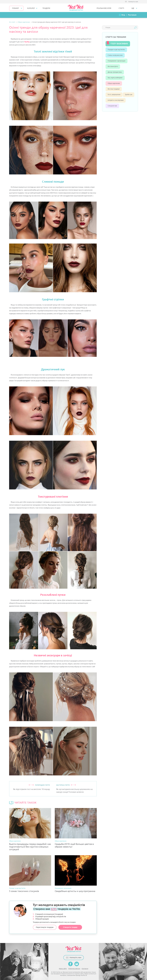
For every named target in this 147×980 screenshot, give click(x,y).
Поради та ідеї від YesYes (17, 888)
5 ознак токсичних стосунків (24, 891)
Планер (16, 8)
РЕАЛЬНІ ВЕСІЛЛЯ (104, 8)
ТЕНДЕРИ (46, 8)
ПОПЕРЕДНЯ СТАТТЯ (42, 785)
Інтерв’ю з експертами (116, 100)
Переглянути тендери (45, 927)
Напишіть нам (133, 2)
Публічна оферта (74, 969)
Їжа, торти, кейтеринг (115, 78)
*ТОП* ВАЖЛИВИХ (119, 44)
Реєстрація (132, 15)
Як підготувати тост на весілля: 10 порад (31, 789)
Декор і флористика (115, 72)
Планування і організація (63, 888)
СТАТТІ (121, 8)
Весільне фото (113, 66)
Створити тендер (70, 927)
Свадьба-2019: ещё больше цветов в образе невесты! (74, 845)
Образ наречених (15, 841)
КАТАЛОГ (31, 8)
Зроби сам (129, 95)
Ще (133, 8)
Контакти (85, 969)
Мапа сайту (63, 969)
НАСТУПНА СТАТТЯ (63, 785)
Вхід (123, 15)
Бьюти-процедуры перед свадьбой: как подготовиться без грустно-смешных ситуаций (30, 847)
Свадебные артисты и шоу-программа (75, 891)
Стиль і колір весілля (115, 55)
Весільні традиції (114, 89)
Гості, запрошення (114, 95)
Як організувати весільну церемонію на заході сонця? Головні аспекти (74, 791)
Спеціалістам (112, 106)
